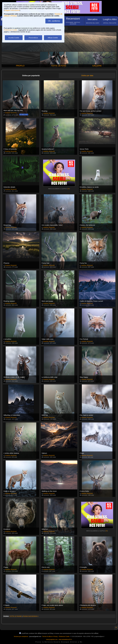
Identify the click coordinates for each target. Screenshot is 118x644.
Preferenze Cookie (10, 30)
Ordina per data (87, 76)
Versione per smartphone (21, 636)
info (68, 189)
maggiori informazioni (12, 10)
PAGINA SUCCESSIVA (31, 616)
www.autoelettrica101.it (65, 639)
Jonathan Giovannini (11, 113)
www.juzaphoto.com (52, 639)
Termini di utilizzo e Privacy (50, 636)
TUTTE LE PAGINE (16, 616)
